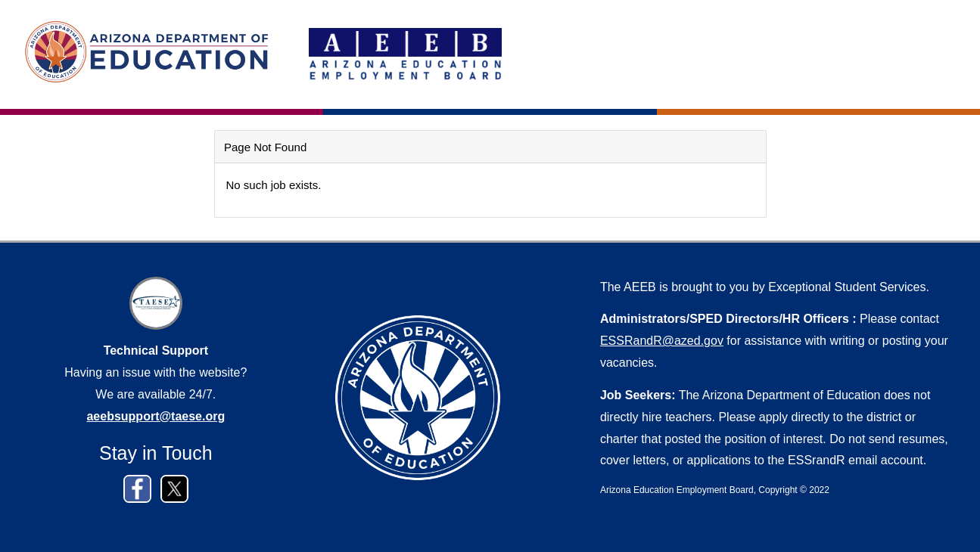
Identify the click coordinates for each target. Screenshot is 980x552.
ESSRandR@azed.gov (662, 341)
